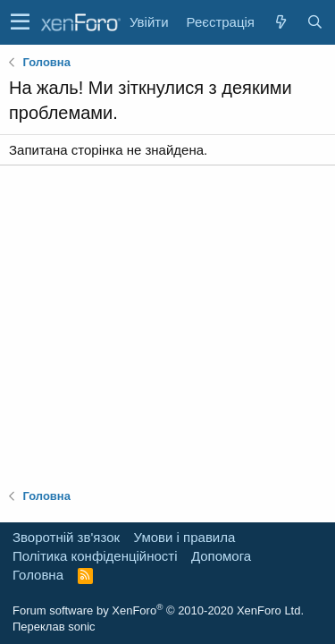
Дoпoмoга (221, 556)
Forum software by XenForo (158, 610)
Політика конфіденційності (95, 556)
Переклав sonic (54, 627)
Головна (38, 575)
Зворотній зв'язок (66, 537)
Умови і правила (185, 537)
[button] (20, 22)
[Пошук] (314, 22)
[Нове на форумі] (281, 22)
